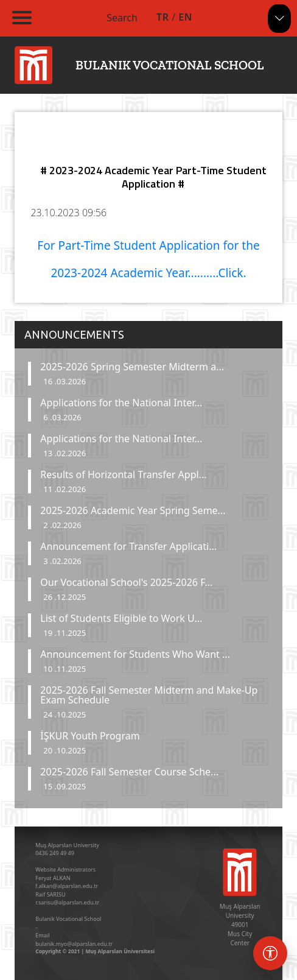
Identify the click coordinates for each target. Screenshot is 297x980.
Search (122, 18)
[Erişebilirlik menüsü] (270, 953)
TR (162, 17)
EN (185, 17)
